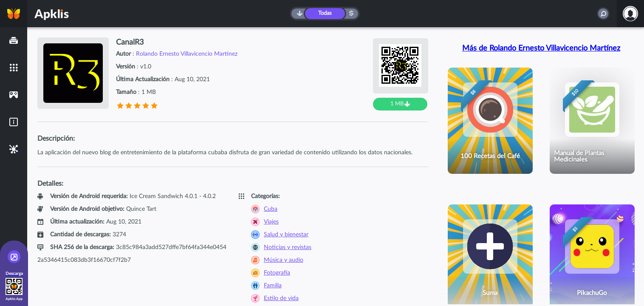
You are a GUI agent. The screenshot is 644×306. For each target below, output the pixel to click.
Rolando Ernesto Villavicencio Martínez (187, 54)
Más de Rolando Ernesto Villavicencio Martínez (541, 48)
